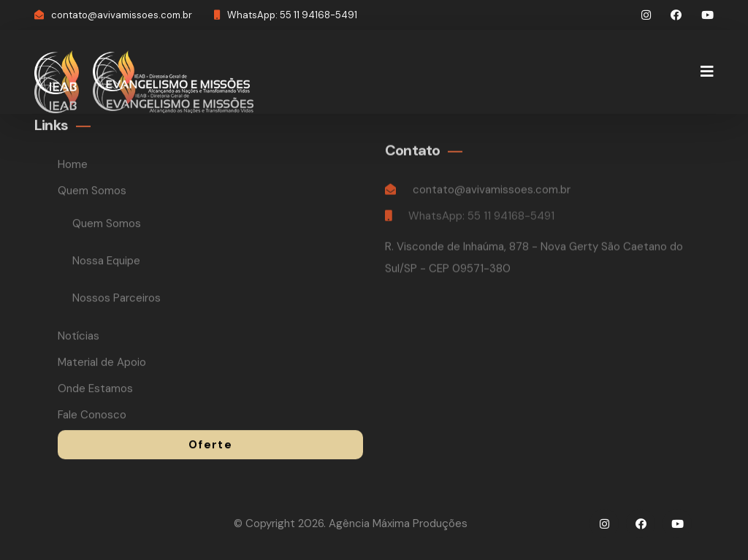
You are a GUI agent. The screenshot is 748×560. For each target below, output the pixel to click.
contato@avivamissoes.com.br (122, 15)
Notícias (79, 337)
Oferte (210, 446)
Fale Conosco (92, 416)
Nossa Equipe (106, 262)
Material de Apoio (102, 364)
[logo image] (57, 71)
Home (73, 166)
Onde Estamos (95, 390)
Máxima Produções (420, 523)
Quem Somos (93, 192)
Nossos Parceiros (117, 299)
